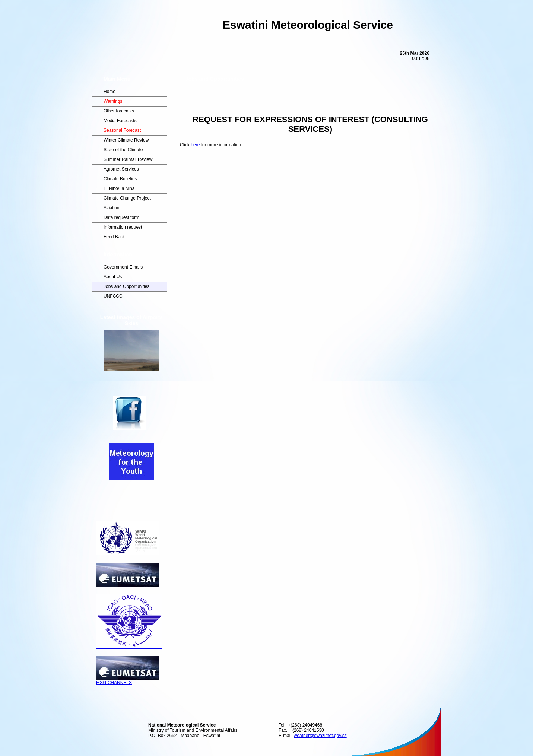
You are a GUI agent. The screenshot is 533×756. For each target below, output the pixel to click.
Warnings (113, 101)
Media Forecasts (120, 121)
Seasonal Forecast (122, 130)
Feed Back (114, 237)
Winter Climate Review (126, 140)
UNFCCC (113, 296)
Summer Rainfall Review (128, 159)
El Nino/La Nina (119, 188)
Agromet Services (121, 169)
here (196, 145)
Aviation (111, 208)
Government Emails (123, 267)
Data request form (121, 217)
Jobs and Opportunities (126, 286)
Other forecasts (119, 111)
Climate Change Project (127, 198)
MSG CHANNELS (128, 681)
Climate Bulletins (120, 179)
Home (110, 92)
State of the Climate (123, 150)
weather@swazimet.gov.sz (320, 736)
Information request (123, 227)
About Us (113, 277)
